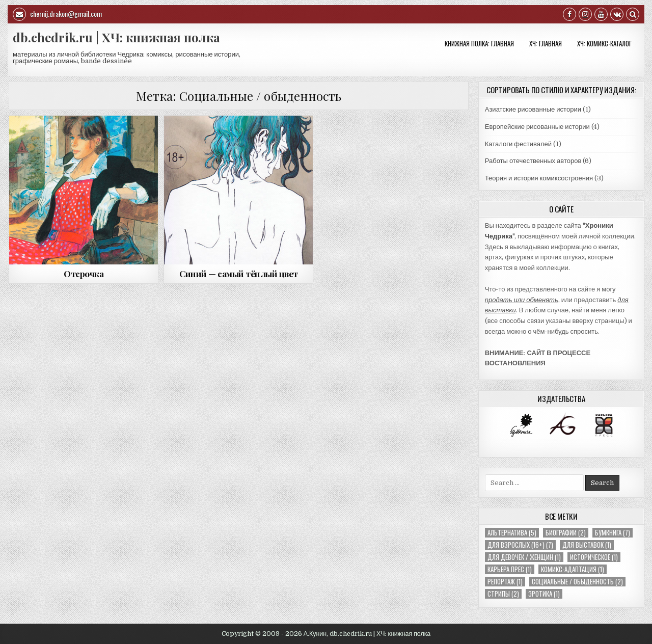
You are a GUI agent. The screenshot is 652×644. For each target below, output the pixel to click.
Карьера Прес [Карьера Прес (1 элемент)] (510, 569)
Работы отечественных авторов (533, 161)
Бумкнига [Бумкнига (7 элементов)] (613, 533)
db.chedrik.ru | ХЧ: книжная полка (116, 37)
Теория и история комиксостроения (539, 178)
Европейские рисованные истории (537, 127)
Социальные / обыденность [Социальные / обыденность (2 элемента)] (577, 582)
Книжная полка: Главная (479, 43)
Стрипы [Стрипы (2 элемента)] (503, 594)
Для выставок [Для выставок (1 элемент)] (587, 545)
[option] (521, 425)
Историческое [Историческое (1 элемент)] (594, 557)
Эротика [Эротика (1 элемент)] (544, 594)
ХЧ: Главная (546, 43)
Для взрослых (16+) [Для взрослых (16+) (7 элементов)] (520, 545)
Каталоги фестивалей (518, 144)
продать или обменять (522, 300)
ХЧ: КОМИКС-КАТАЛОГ (604, 43)
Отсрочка (84, 274)
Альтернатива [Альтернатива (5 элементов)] (512, 533)
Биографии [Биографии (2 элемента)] (566, 533)
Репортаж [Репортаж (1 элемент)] (505, 582)
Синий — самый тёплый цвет (239, 274)
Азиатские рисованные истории (533, 109)
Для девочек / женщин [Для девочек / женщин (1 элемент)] (524, 557)
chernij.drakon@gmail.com (57, 14)
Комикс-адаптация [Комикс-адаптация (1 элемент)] (573, 569)
